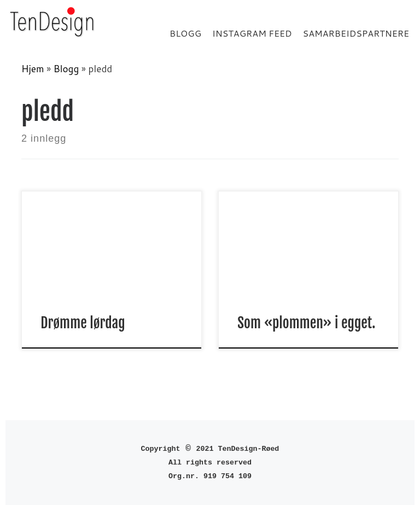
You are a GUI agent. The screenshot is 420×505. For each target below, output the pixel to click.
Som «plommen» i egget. (306, 323)
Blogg (66, 69)
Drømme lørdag (83, 323)
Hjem (33, 69)
